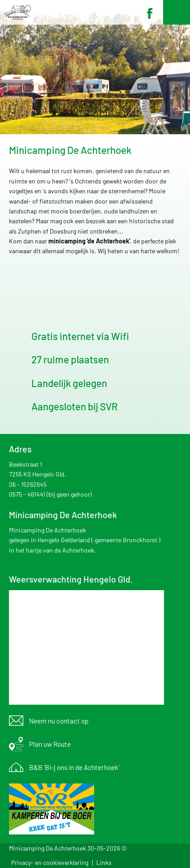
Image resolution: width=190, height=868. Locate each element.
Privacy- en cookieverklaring (50, 862)
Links (104, 862)
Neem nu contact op (59, 721)
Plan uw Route (50, 744)
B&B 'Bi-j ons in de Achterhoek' (74, 767)
